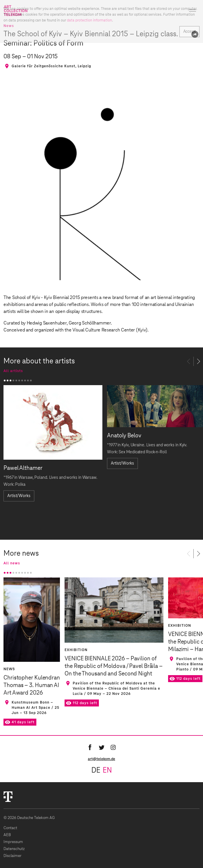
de (96, 771)
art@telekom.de (101, 759)
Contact (10, 828)
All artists (13, 371)
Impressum (13, 842)
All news (12, 563)
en (107, 771)
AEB (7, 835)
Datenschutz (14, 849)
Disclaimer (13, 856)
